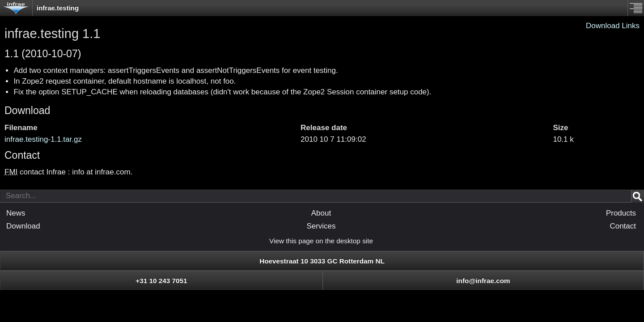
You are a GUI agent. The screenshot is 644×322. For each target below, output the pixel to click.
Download (27, 110)
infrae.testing (58, 8)
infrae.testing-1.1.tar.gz (43, 139)
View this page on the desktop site (321, 241)
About (321, 213)
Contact (623, 226)
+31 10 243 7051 (161, 281)
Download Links (613, 26)
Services (321, 226)
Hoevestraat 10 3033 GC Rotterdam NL (322, 261)
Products (621, 213)
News (16, 213)
